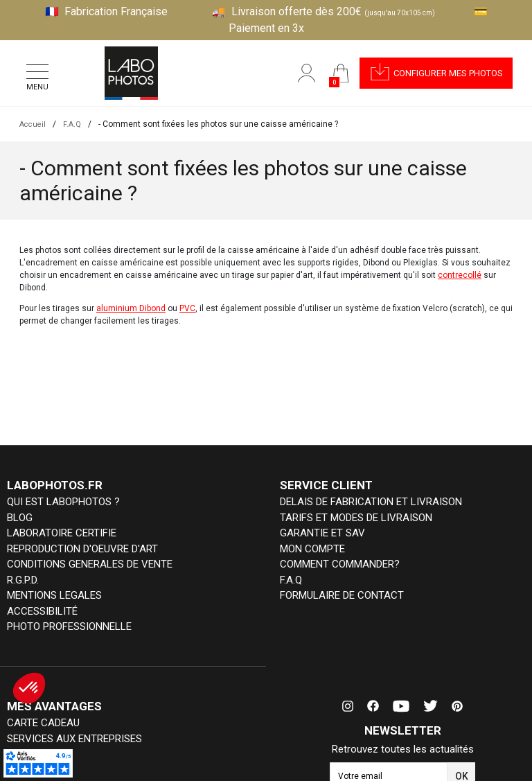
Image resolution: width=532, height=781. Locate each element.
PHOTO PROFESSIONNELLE (69, 626)
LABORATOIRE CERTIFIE (62, 533)
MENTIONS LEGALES (54, 595)
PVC (187, 308)
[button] (434, 73)
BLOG (20, 518)
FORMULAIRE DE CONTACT (342, 595)
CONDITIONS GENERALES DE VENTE (90, 564)
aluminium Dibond (131, 308)
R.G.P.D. (23, 580)
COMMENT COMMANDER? (340, 564)
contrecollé (460, 275)
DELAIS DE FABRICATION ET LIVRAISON (371, 502)
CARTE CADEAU (43, 723)
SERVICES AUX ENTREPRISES (74, 739)
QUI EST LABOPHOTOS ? (63, 502)
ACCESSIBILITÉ (42, 611)
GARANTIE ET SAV (322, 533)
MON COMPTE (312, 549)
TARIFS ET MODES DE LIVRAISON (356, 518)
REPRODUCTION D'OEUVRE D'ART (82, 549)
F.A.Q (291, 580)
